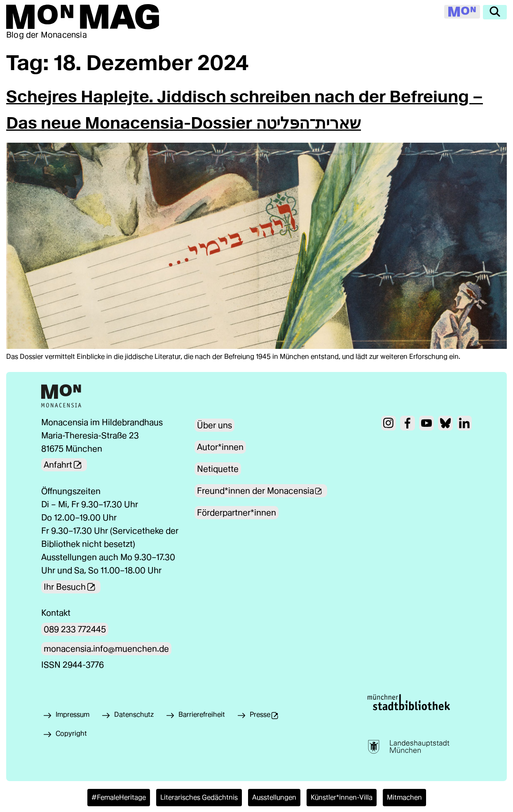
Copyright (71, 733)
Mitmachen (404, 797)
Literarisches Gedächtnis (199, 797)
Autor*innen (220, 447)
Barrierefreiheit (202, 714)
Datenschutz (134, 714)
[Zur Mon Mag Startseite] (83, 17)
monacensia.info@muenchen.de (106, 649)
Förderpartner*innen (237, 513)
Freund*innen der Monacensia (263, 491)
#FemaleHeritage (119, 797)
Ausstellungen (274, 797)
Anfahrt (65, 465)
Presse (270, 717)
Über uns (214, 425)
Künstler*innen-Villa (342, 797)
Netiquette (218, 469)
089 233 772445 (75, 629)
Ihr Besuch (72, 586)
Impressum (73, 714)
